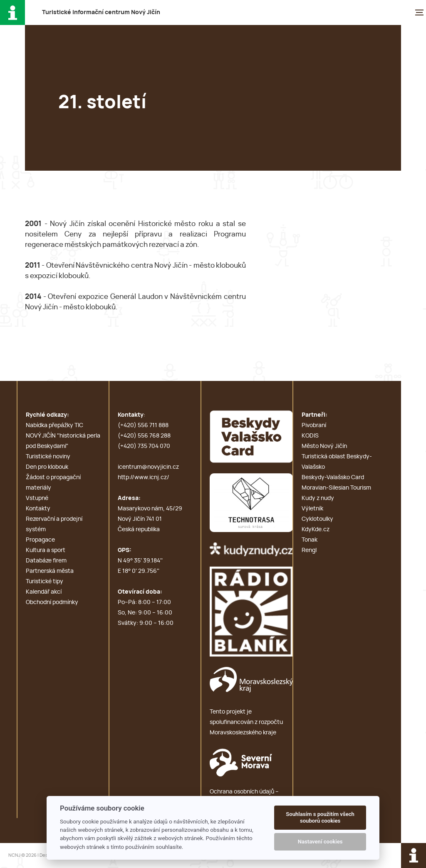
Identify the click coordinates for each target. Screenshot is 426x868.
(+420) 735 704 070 (144, 446)
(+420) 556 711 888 (143, 425)
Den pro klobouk (47, 467)
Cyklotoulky (317, 519)
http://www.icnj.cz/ (144, 478)
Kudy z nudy (318, 498)
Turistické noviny (48, 457)
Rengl (309, 550)
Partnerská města (50, 571)
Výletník (312, 509)
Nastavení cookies (320, 842)
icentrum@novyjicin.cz (148, 467)
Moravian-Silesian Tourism (336, 488)
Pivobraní (314, 425)
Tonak (310, 540)
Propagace (40, 540)
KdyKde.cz (316, 530)
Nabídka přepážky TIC (54, 425)
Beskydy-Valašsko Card (333, 478)
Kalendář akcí (44, 592)
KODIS (310, 436)
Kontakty (38, 509)
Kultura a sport (46, 550)
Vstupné (37, 498)
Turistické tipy (45, 582)
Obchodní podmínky (52, 602)
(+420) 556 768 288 (144, 436)
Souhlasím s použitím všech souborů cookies (320, 817)
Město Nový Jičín (324, 446)
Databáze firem (46, 561)
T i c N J (101, 12)
